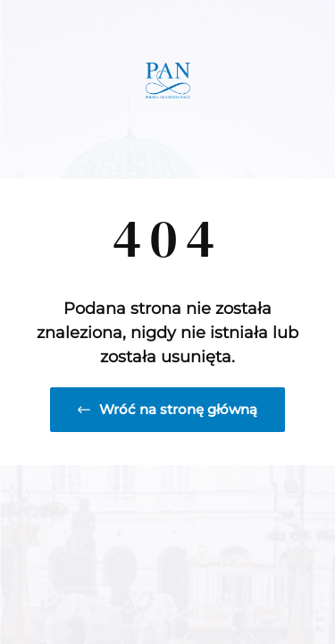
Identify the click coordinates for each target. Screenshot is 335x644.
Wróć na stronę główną (167, 409)
